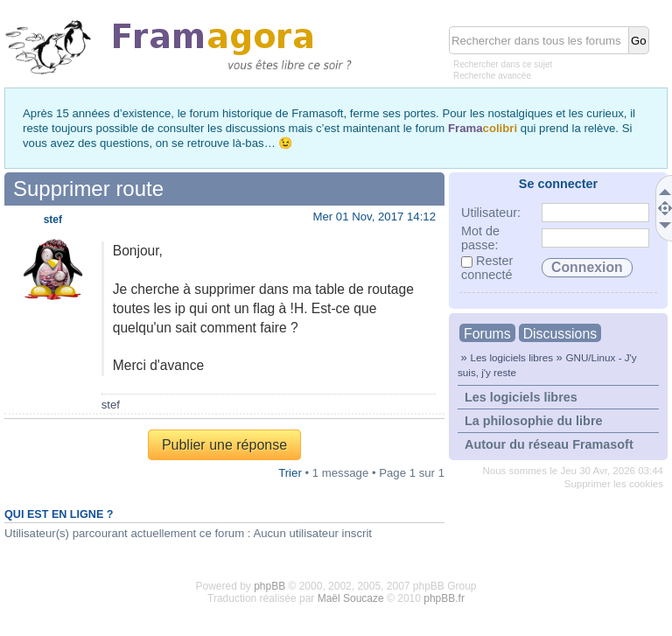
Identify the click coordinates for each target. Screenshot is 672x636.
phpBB (269, 586)
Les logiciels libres (511, 357)
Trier (290, 473)
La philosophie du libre (534, 421)
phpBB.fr (444, 598)
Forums (487, 334)
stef (53, 220)
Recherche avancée (492, 76)
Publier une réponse (224, 445)
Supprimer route (88, 189)
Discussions (560, 334)
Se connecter (558, 184)
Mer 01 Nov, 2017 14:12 (374, 217)
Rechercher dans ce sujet (503, 64)
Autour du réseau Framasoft (549, 444)
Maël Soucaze (351, 598)
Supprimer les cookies (614, 484)
